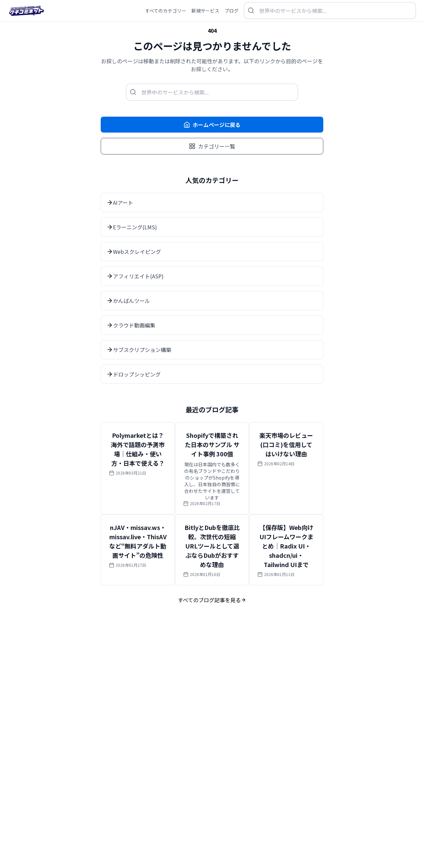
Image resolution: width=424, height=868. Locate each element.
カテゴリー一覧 (212, 146)
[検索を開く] (330, 11)
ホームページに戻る (212, 125)
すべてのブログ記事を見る (212, 600)
